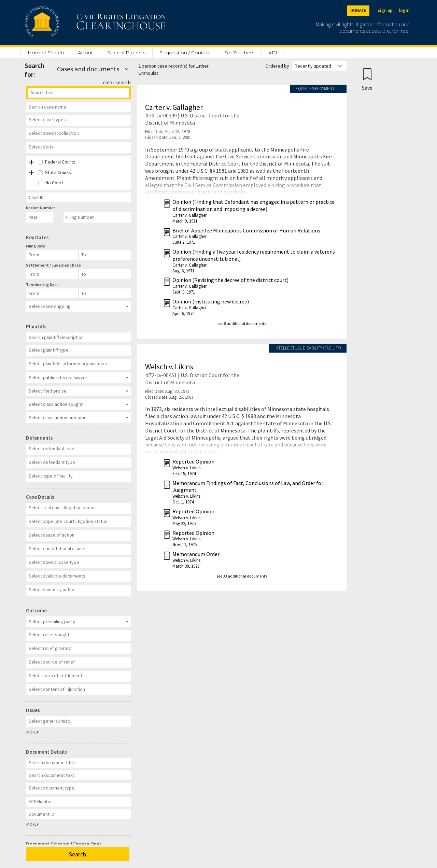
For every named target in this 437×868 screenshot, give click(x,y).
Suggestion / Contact (185, 53)
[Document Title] (78, 763)
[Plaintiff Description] (78, 337)
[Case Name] (78, 107)
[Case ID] (78, 197)
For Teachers (239, 53)
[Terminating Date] (52, 293)
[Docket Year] (40, 217)
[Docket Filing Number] (97, 217)
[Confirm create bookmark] (367, 79)
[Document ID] (78, 814)
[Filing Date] (52, 255)
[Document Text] (78, 775)
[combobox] (78, 120)
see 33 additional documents (242, 576)
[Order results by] (319, 66)
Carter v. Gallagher (174, 107)
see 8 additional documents (242, 323)
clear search (117, 82)
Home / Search (46, 53)
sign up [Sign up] (385, 10)
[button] (31, 162)
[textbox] (77, 119)
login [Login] (404, 10)
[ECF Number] (78, 802)
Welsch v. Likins (169, 367)
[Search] (78, 93)
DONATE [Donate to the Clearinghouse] (358, 10)
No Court (54, 183)
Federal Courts (60, 162)
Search (77, 854)
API (273, 53)
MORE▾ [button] (32, 732)
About (85, 53)
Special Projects (126, 53)
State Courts (58, 172)
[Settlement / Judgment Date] (52, 274)
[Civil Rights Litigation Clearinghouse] (76, 23)
